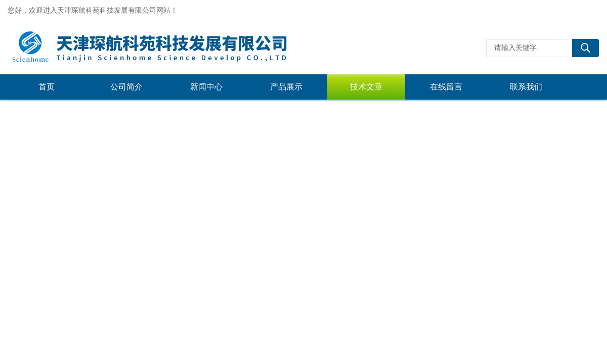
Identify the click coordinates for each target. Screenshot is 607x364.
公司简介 (126, 87)
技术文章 (366, 87)
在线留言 (446, 87)
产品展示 (286, 87)
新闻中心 (206, 87)
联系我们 (526, 87)
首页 (47, 87)
